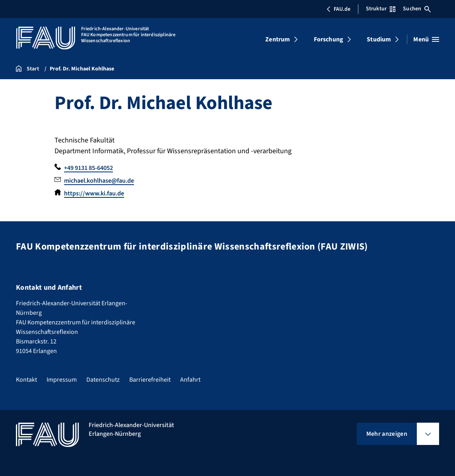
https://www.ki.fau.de (94, 193)
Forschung (329, 39)
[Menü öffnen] (426, 39)
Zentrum (278, 39)
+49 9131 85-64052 (88, 168)
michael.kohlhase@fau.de (99, 181)
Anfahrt (190, 380)
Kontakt (26, 380)
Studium (379, 39)
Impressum (62, 380)
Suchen (417, 9)
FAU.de (338, 9)
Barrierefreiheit (150, 380)
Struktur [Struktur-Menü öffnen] (381, 9)
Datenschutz (103, 380)
